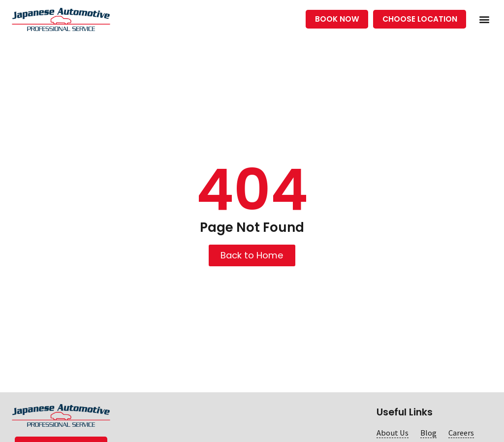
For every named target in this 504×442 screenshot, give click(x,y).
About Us (393, 433)
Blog (428, 433)
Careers (461, 433)
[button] (484, 19)
